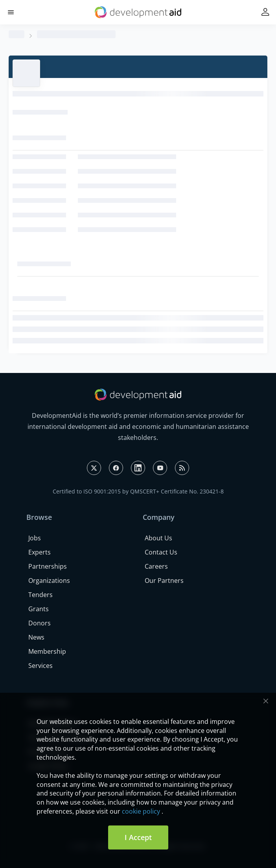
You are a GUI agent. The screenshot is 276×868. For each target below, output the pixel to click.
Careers (156, 566)
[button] (11, 12)
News (36, 637)
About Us (158, 538)
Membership (47, 651)
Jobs (35, 538)
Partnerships (48, 566)
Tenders (40, 595)
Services (40, 666)
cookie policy (141, 811)
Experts (40, 552)
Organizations (49, 581)
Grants (39, 609)
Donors (40, 623)
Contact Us (161, 552)
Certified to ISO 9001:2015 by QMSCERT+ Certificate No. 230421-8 (138, 491)
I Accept (138, 837)
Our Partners (164, 581)
